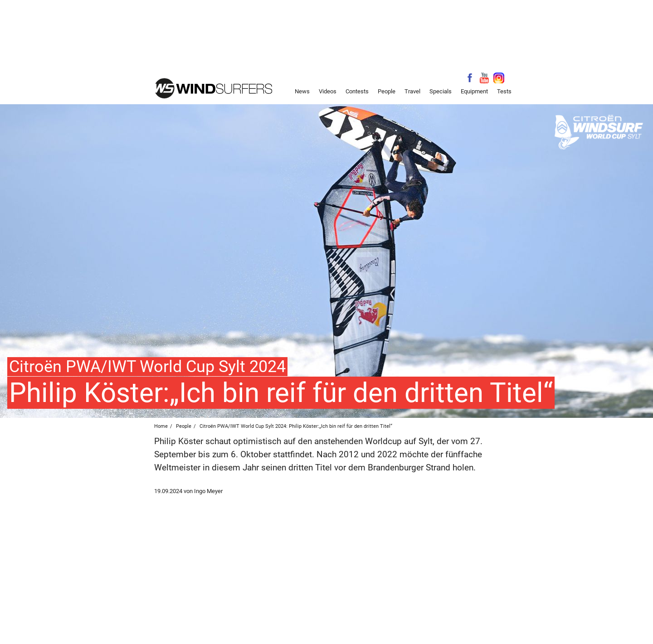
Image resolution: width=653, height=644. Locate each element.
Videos (328, 91)
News (302, 91)
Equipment (474, 91)
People (387, 91)
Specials (441, 91)
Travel (412, 91)
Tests (504, 91)
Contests (357, 91)
